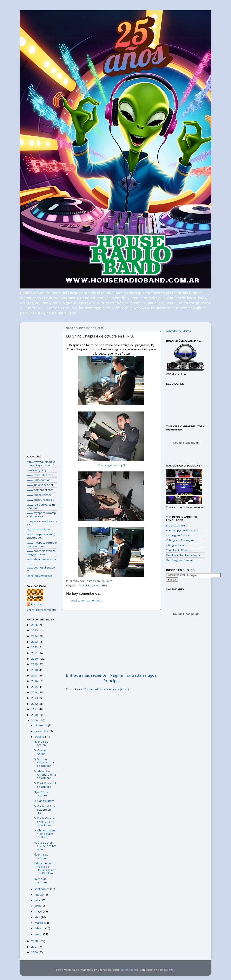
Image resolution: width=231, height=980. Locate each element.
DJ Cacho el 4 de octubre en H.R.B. (45, 810)
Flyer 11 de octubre (41, 856)
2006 (35, 952)
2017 (35, 675)
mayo (39, 911)
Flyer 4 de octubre (40, 880)
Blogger (169, 970)
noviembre (42, 731)
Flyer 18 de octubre (41, 794)
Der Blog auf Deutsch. (180, 560)
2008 (35, 941)
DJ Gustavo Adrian (41, 752)
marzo (39, 923)
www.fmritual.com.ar (40, 475)
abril (38, 917)
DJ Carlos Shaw (44, 801)
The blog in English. (179, 550)
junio (38, 906)
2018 (35, 670)
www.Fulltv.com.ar (38, 480)
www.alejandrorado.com (41, 561)
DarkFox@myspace (39, 576)
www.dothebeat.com (40, 490)
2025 (35, 630)
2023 (35, 642)
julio (38, 900)
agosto (39, 894)
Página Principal (113, 678)
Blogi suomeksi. (176, 525)
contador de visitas (178, 331)
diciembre (41, 725)
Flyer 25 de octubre (41, 743)
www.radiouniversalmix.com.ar (41, 506)
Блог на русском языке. (182, 530)
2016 (35, 681)
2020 (35, 659)
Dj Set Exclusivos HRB (93, 585)
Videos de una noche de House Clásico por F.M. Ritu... (45, 868)
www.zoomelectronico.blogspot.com (42, 552)
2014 (35, 692)
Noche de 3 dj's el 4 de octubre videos (45, 846)
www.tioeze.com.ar (39, 495)
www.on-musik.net (39, 529)
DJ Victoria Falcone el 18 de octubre (44, 762)
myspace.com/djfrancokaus (42, 523)
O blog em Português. (180, 540)
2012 (35, 704)
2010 (35, 715)
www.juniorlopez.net (40, 485)
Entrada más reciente (86, 675)
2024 (35, 636)
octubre (40, 737)
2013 (35, 698)
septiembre (42, 889)
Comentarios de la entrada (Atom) (106, 689)
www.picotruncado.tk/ (41, 500)
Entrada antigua (142, 675)
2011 (35, 709)
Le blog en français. (179, 535)
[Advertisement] (111, 641)
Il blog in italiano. (177, 545)
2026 (35, 625)
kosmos (36, 604)
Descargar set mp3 (111, 465)
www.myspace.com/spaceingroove (41, 515)
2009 (35, 720)
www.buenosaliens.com (41, 569)
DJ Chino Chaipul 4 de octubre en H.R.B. (45, 834)
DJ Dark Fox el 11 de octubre (45, 785)
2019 (35, 664)
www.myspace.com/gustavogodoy (41, 536)
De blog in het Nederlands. (183, 555)
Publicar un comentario (86, 600)
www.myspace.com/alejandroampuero (42, 544)
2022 (35, 647)
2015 (35, 687)
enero (39, 934)
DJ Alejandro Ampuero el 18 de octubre (45, 775)
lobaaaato (131, 970)
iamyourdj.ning (37, 470)
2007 (35, 947)
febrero (40, 928)
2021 (35, 653)
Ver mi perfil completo (41, 610)
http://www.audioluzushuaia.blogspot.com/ (41, 463)
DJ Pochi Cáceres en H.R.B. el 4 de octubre (45, 822)
